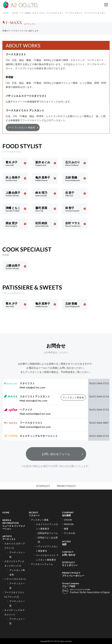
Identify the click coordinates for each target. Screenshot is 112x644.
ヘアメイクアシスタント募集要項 (47, 549)
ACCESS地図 (66, 543)
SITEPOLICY (43, 486)
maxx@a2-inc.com (37, 400)
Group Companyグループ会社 (86, 588)
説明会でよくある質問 (48, 540)
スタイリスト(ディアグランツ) (15, 546)
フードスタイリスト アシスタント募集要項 (47, 557)
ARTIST (15, 13)
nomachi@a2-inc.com (38, 414)
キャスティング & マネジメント (14, 612)
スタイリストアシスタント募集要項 (47, 526)
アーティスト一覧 (17, 555)
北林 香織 (75, 179)
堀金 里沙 (15, 224)
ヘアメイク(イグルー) (15, 579)
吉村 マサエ (75, 224)
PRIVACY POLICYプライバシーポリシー (73, 574)
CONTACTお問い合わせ (69, 553)
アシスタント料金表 (73, 397)
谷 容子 (75, 194)
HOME (6, 13)
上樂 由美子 (15, 194)
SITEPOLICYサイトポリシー (70, 564)
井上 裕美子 (15, 179)
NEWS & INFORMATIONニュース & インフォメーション (14, 524)
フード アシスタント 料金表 (21, 127)
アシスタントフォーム (42, 564)
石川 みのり (75, 163)
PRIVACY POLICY (66, 486)
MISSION (69, 524)
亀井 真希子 (45, 179)
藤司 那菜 (45, 209)
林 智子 (75, 209)
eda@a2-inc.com (36, 387)
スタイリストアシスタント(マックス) (14, 563)
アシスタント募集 (40, 520)
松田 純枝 (45, 224)
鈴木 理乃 (45, 194)
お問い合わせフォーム (56, 454)
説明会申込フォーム (48, 533)
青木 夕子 (15, 163)
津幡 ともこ (15, 209)
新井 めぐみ (45, 163)
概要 (66, 529)
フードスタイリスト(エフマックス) (14, 595)
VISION (68, 520)
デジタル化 (69, 533)
